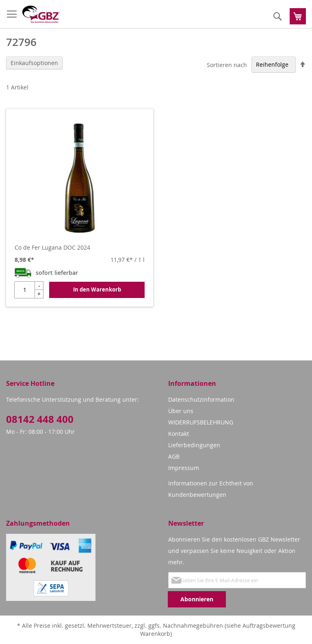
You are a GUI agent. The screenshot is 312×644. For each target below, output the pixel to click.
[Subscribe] (197, 599)
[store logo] (41, 14)
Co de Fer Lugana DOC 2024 (52, 247)
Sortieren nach (227, 64)
